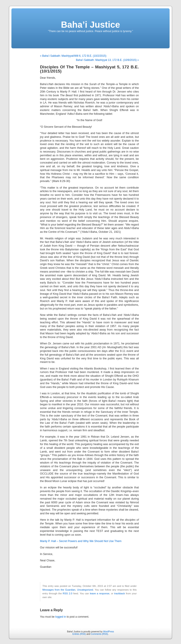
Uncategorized (85, 590)
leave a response (100, 593)
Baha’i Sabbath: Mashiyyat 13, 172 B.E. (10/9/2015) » (107, 60)
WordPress (108, 632)
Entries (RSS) (79, 634)
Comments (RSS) (99, 634)
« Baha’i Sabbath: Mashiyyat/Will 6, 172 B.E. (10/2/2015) (73, 56)
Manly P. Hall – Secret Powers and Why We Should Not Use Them (81, 541)
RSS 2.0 (68, 593)
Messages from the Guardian (59, 590)
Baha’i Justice (90, 25)
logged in (61, 617)
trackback (119, 593)
